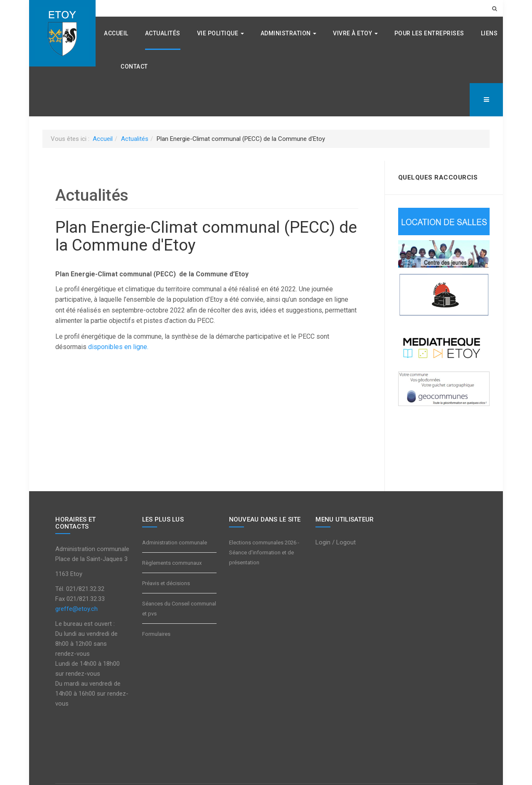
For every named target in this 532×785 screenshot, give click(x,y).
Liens (489, 33)
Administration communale (175, 543)
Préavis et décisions (166, 583)
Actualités (163, 33)
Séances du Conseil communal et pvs (179, 609)
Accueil (116, 33)
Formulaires (156, 634)
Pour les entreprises (429, 33)
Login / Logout (336, 542)
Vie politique (220, 33)
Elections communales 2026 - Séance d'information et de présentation (264, 552)
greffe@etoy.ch (76, 609)
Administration (289, 33)
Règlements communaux (172, 563)
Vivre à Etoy (355, 33)
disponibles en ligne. (118, 347)
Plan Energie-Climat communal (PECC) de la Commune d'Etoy (206, 236)
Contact (134, 66)
